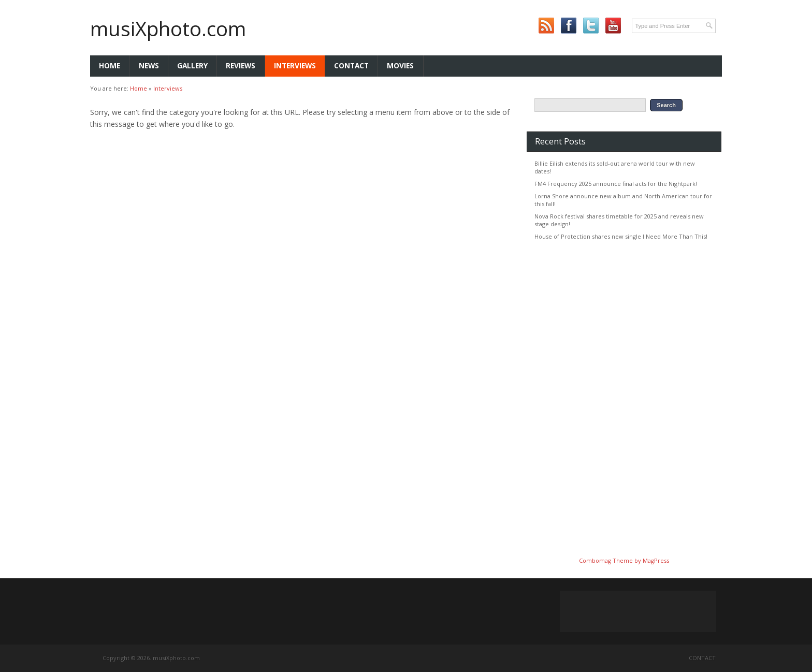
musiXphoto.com (168, 28)
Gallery (192, 65)
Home (110, 65)
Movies (400, 65)
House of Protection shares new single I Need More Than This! (621, 236)
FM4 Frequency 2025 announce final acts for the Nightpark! (616, 184)
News (149, 65)
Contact (351, 65)
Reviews (241, 65)
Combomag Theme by (611, 560)
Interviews (295, 65)
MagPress (656, 560)
